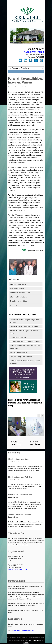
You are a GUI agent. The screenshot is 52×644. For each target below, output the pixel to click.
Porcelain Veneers (15, 215)
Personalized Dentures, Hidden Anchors (25, 342)
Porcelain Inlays (14, 195)
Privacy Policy (32, 640)
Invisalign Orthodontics (18, 352)
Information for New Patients (21, 293)
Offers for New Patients (19, 297)
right (43, 416)
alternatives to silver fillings (33, 195)
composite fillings (14, 198)
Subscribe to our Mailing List (23, 631)
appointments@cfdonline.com (17, 569)
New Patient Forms (17, 288)
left (39, 416)
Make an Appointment (18, 284)
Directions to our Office (18, 301)
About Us (13, 305)
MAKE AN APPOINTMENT (34, 52)
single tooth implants (16, 188)
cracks (11, 135)
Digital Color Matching (18, 337)
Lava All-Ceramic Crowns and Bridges (24, 326)
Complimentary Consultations (21, 357)
